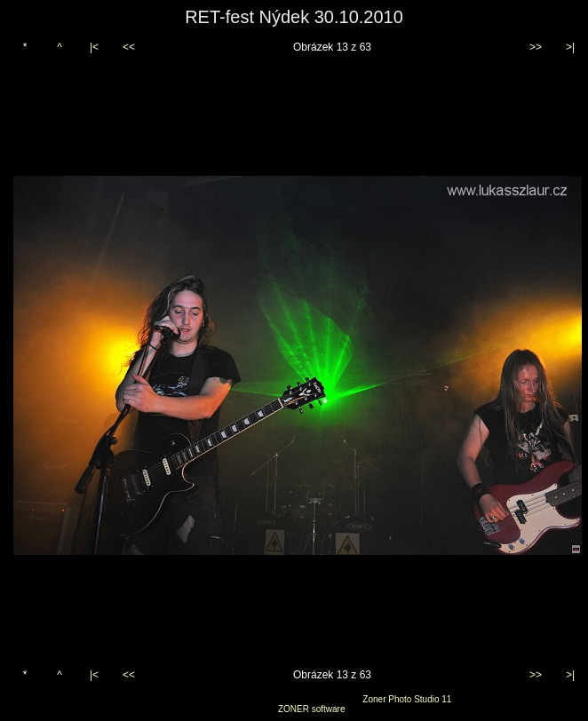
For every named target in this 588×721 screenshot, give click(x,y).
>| (570, 47)
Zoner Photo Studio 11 (407, 699)
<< (129, 47)
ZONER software (312, 709)
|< (94, 47)
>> (536, 47)
